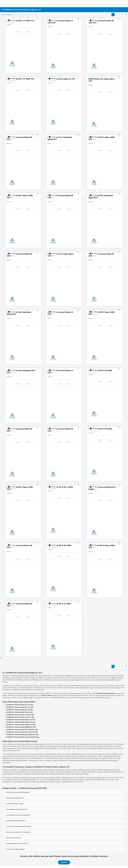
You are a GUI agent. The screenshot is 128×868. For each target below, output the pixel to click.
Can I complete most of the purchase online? (17, 809)
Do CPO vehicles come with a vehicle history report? (19, 826)
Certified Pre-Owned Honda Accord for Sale (20, 715)
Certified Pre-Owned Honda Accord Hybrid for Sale (22, 737)
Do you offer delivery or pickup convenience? (17, 843)
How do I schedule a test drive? (14, 838)
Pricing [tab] (28, 32)
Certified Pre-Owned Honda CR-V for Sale (20, 705)
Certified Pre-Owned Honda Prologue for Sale (21, 725)
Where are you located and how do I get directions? (18, 832)
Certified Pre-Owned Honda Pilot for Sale (19, 712)
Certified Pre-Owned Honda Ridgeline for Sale (21, 727)
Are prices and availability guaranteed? (15, 849)
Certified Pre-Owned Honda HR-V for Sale (20, 707)
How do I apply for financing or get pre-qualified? (18, 815)
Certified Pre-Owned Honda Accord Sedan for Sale (22, 735)
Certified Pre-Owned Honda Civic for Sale (19, 710)
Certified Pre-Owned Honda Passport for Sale (21, 722)
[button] (12, 20)
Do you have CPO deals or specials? (15, 804)
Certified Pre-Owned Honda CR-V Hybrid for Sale (22, 730)
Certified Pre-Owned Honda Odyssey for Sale (21, 720)
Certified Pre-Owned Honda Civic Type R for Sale (22, 732)
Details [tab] (18, 32)
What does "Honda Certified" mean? (15, 798)
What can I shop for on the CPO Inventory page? (18, 792)
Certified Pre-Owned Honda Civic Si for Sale (20, 717)
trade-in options (47, 696)
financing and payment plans (106, 693)
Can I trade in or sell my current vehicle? (16, 821)
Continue (64, 862)
